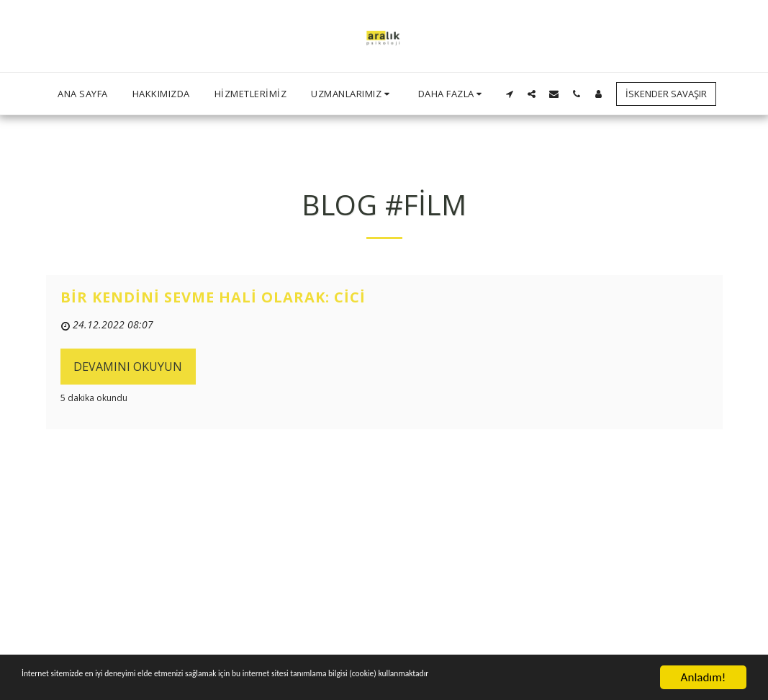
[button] (352, 94)
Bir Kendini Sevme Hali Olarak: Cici (213, 297)
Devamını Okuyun (128, 367)
